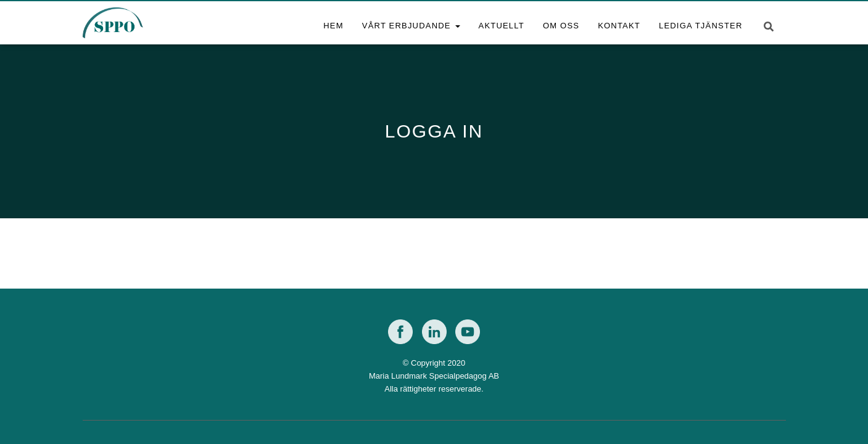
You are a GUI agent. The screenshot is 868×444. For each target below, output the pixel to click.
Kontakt (619, 26)
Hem (333, 26)
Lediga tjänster (701, 26)
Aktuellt (502, 26)
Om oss (561, 26)
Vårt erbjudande (411, 26)
